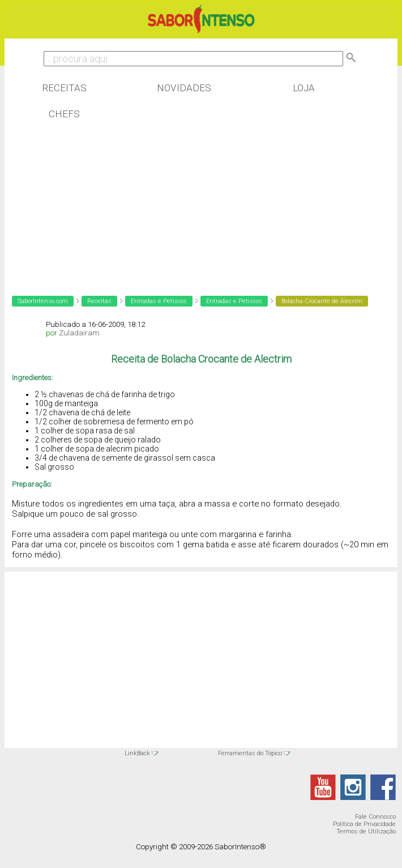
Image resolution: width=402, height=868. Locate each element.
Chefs (64, 114)
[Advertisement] (95, 201)
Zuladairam (79, 333)
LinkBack (137, 753)
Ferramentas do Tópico (250, 753)
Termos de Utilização (366, 831)
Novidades (184, 88)
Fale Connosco (375, 817)
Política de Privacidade (364, 824)
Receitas (64, 88)
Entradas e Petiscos (159, 301)
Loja (304, 88)
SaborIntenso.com (43, 301)
